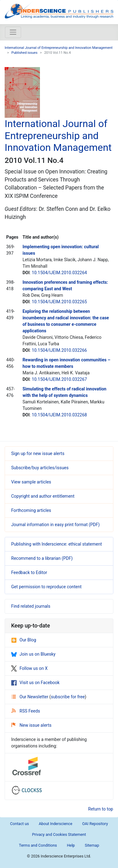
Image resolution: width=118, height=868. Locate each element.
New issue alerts (31, 725)
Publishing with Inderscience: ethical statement (57, 544)
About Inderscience (55, 824)
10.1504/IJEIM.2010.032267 (59, 379)
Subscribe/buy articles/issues (40, 468)
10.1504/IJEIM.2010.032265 (59, 302)
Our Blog (24, 640)
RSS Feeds (26, 711)
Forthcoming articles (31, 510)
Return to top (101, 809)
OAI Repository (95, 824)
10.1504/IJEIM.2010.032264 (59, 273)
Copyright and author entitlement (43, 496)
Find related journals (31, 606)
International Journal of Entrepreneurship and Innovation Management (59, 48)
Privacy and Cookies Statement (59, 834)
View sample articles (31, 482)
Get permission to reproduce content (46, 587)
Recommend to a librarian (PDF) (42, 558)
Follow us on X (29, 668)
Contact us (20, 824)
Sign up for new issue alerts (38, 453)
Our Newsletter (30, 697)
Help (71, 845)
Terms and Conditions (38, 845)
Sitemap (92, 845)
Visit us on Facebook (35, 683)
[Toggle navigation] (13, 32)
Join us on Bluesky (33, 654)
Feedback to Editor (29, 572)
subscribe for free (68, 697)
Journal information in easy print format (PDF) (55, 525)
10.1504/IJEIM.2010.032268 (59, 415)
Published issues (24, 53)
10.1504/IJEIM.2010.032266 (59, 350)
